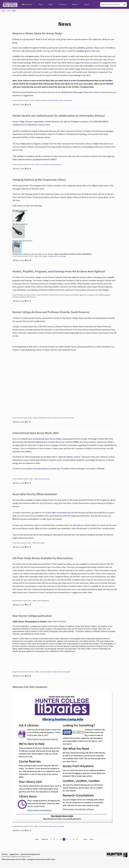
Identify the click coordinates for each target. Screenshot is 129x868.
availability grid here (85, 48)
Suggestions (14, 854)
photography (67, 672)
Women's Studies (47, 418)
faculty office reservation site (58, 513)
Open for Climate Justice (69, 457)
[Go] (125, 5)
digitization (83, 295)
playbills (101, 295)
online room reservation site (35, 574)
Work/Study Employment (30, 854)
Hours (87, 4)
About (75, 4)
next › (86, 839)
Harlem (60, 672)
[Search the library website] (113, 4)
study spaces (68, 100)
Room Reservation (57, 100)
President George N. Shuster (27, 297)
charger (45, 256)
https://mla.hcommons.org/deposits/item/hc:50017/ (35, 159)
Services (62, 4)
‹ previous (45, 839)
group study (47, 100)
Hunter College (52, 672)
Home (3, 11)
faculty (42, 543)
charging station (53, 256)
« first (37, 839)
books (45, 672)
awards (46, 164)
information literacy (55, 164)
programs (107, 295)
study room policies (89, 589)
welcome (45, 826)
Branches (28, 4)
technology (62, 256)
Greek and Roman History (66, 418)
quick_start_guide (59, 826)
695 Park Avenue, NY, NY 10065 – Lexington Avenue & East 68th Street (28, 859)
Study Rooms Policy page (72, 92)
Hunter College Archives (52, 295)
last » (92, 839)
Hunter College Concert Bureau (69, 295)
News (14, 11)
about (51, 826)
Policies (5, 854)
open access (46, 479)
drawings (15, 297)
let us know (94, 92)
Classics (55, 418)
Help (50, 4)
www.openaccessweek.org (48, 469)
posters (96, 295)
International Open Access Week (47, 439)
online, (89, 277)
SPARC (76, 442)
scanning (90, 295)
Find (40, 4)
